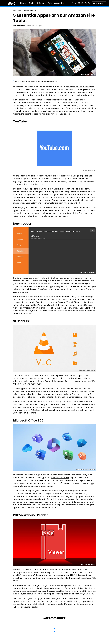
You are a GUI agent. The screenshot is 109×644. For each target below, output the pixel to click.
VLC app (77, 376)
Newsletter (99, 3)
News (23, 3)
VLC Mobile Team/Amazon (87, 370)
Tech (31, 3)
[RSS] (89, 3)
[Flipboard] (82, 3)
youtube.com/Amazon (88, 170)
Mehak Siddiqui (21, 26)
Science (41, 3)
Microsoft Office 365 (60, 478)
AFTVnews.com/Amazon (88, 273)
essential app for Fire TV (46, 397)
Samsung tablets (29, 195)
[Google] (86, 3)
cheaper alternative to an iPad (80, 87)
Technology (17, 10)
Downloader (22, 278)
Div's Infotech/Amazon (88, 564)
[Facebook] (72, 3)
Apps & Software (30, 10)
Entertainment (55, 3)
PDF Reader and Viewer (78, 570)
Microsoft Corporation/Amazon (86, 469)
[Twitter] (75, 3)
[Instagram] (79, 3)
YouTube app (28, 189)
